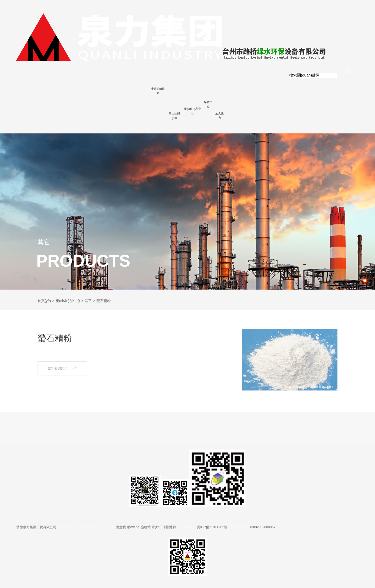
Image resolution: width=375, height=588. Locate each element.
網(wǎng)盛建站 (139, 527)
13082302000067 (262, 527)
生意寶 (121, 527)
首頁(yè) (45, 301)
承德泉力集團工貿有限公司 (36, 527)
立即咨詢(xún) (64, 368)
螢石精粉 (107, 301)
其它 (91, 301)
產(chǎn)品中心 (69, 301)
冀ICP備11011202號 (212, 527)
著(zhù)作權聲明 (164, 527)
